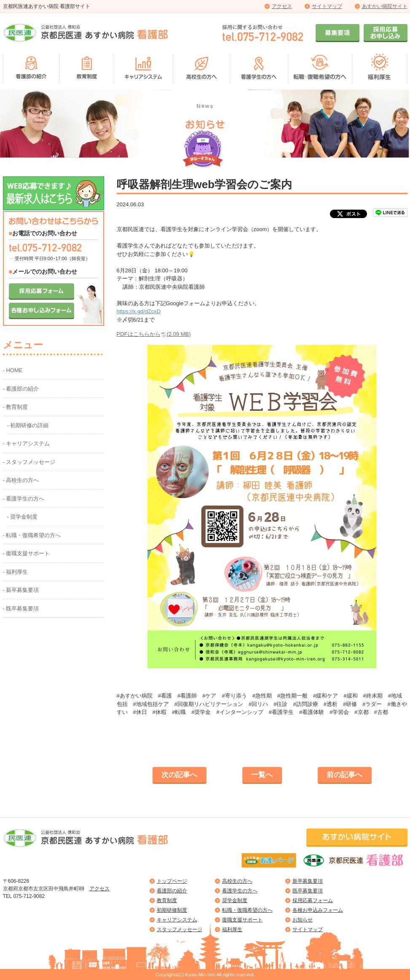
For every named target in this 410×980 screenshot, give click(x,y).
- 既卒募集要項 (21, 609)
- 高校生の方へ (21, 480)
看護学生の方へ (240, 891)
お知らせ (303, 920)
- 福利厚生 (16, 572)
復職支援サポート (242, 920)
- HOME (13, 370)
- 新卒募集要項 (21, 590)
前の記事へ (344, 775)
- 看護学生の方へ (24, 499)
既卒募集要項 (308, 891)
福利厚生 (232, 929)
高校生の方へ (237, 881)
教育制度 (167, 900)
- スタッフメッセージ (29, 462)
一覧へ (262, 775)
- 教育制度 (16, 407)
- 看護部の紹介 (21, 389)
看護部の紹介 (172, 891)
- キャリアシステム (27, 443)
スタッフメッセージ (180, 929)
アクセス (282, 6)
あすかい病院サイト (385, 6)
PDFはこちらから (154, 334)
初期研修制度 (172, 910)
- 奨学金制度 (23, 517)
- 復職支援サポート (27, 553)
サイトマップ (327, 6)
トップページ (172, 881)
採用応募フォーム (313, 900)
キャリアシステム (177, 920)
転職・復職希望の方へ (247, 910)
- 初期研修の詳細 (28, 425)
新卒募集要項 (308, 881)
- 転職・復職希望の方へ (32, 535)
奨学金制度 (235, 900)
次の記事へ (179, 775)
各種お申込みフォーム (318, 910)
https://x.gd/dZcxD (139, 311)
